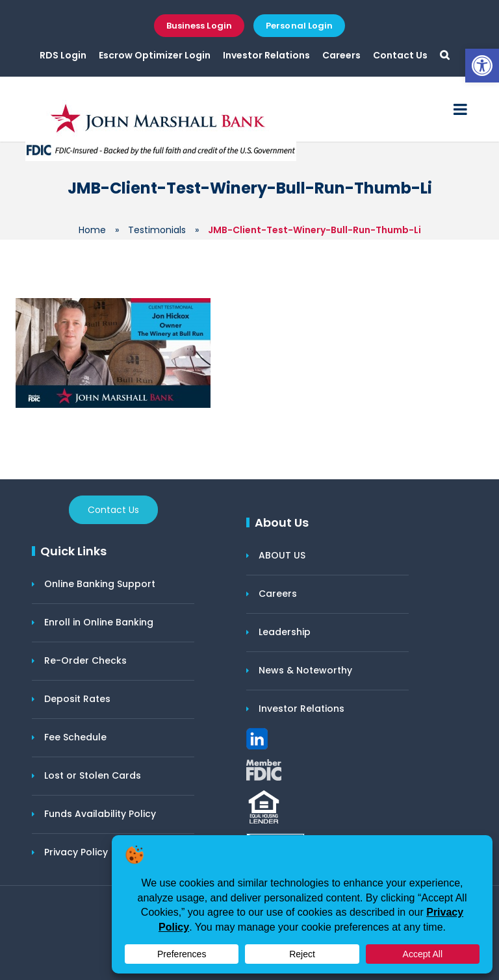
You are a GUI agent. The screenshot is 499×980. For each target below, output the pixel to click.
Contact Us (400, 55)
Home (92, 230)
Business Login (199, 26)
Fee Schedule (75, 737)
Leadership (285, 632)
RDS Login (63, 55)
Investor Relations (266, 55)
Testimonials (157, 230)
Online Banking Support (100, 584)
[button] (482, 66)
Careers (341, 55)
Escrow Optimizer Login (155, 55)
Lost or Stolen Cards (93, 775)
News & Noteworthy (305, 670)
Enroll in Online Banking (99, 622)
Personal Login (299, 26)
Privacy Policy (76, 852)
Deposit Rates (77, 699)
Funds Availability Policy (100, 814)
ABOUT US (282, 555)
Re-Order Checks (85, 660)
